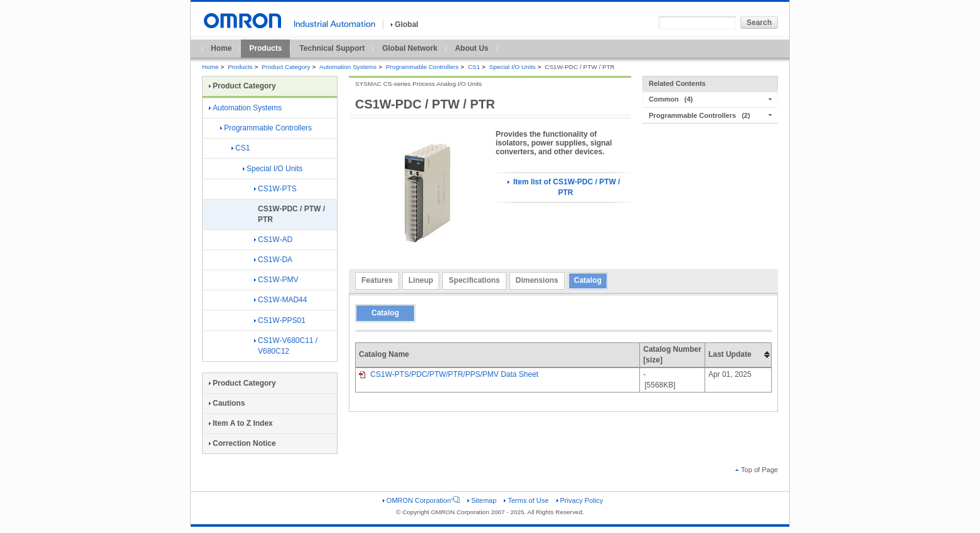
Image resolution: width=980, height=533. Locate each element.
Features (377, 280)
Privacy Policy (580, 500)
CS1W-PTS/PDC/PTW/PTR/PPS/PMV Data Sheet (449, 374)
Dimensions (537, 280)
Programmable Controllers (422, 67)
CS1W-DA (273, 260)
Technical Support (332, 48)
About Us (471, 48)
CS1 (474, 67)
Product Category (286, 67)
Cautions (227, 403)
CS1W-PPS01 (280, 320)
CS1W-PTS (275, 189)
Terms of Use (526, 500)
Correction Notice (242, 443)
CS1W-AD (273, 240)
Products (265, 48)
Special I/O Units (513, 67)
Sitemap (482, 500)
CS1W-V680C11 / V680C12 (286, 346)
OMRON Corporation (421, 500)
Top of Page (757, 470)
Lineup (421, 280)
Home (221, 48)
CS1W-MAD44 (280, 300)
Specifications (474, 280)
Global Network (410, 48)
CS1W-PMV (276, 280)
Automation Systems (348, 67)
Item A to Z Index (241, 423)
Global (404, 24)
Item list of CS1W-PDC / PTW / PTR (564, 187)
